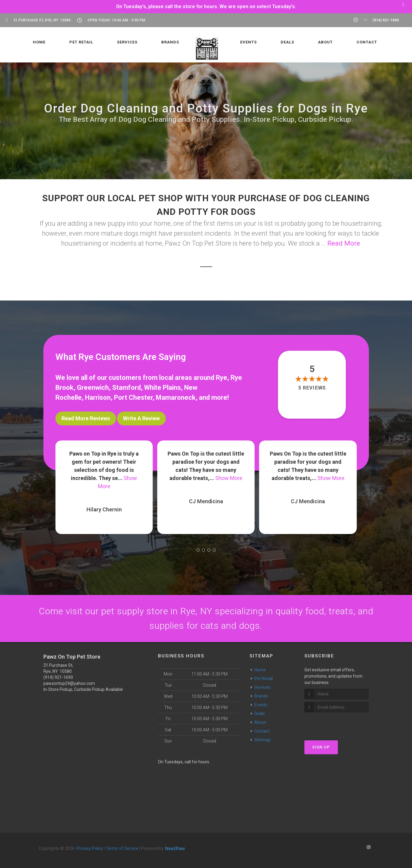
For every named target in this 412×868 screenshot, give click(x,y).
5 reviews (312, 388)
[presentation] (337, 724)
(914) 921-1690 (58, 677)
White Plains (162, 388)
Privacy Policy (90, 848)
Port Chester (133, 397)
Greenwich (93, 388)
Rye (222, 378)
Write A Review (141, 418)
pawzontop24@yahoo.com (69, 683)
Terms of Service (122, 848)
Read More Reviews (86, 418)
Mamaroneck (176, 397)
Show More (229, 478)
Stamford (126, 388)
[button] (198, 550)
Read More (344, 243)
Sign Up (321, 747)
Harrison (98, 397)
